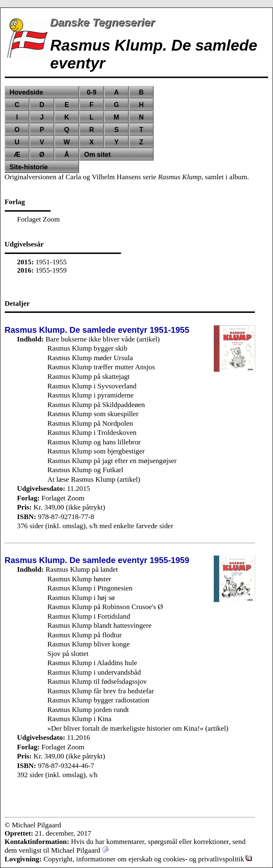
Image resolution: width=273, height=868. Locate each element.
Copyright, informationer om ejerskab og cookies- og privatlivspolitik (148, 859)
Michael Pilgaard (80, 850)
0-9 (91, 92)
